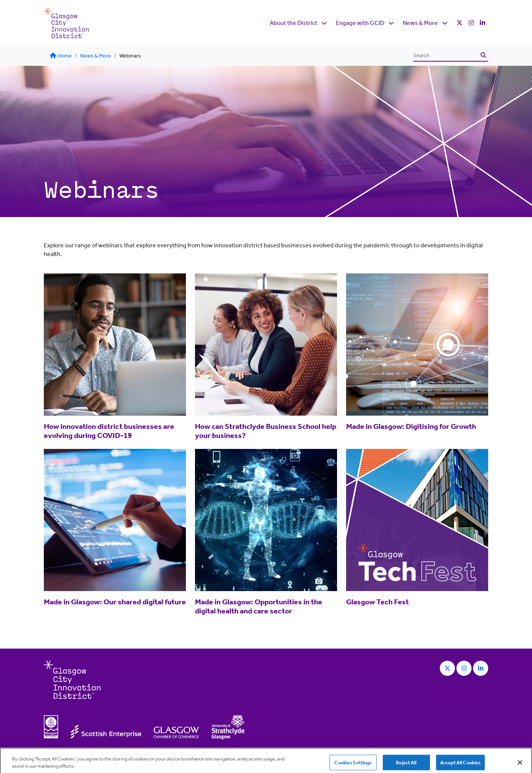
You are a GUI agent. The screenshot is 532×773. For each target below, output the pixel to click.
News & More (420, 23)
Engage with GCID (360, 23)
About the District (294, 23)
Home (61, 56)
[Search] (446, 56)
